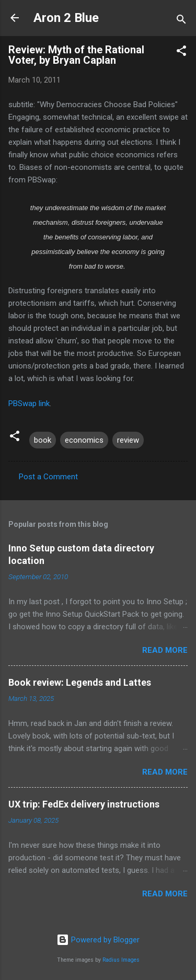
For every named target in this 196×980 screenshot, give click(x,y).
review (128, 440)
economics (84, 440)
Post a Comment (48, 477)
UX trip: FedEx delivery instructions (84, 804)
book (43, 440)
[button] (181, 53)
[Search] (181, 21)
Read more (165, 650)
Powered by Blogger (98, 940)
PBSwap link (29, 403)
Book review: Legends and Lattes (80, 682)
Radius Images (121, 960)
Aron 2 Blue (66, 18)
